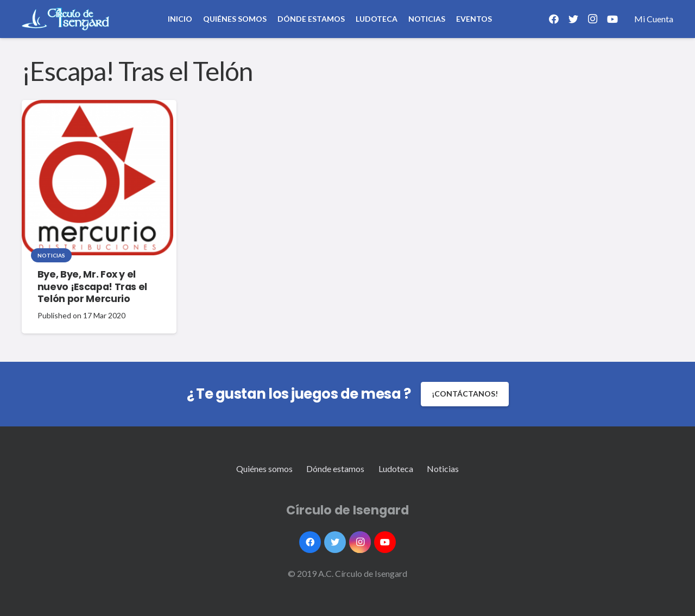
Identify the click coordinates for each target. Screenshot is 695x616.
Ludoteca (396, 469)
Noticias (51, 255)
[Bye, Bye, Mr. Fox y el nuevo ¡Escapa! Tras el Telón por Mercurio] (97, 178)
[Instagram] (593, 19)
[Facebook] (554, 19)
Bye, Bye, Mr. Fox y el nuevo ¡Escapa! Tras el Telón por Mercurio (92, 287)
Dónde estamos (335, 469)
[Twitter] (573, 19)
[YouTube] (612, 19)
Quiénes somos (264, 469)
